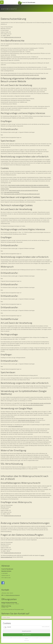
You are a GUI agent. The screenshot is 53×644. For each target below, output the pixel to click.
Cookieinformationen (27, 641)
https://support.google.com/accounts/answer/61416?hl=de (23, 190)
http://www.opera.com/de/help (12, 192)
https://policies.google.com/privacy (27, 420)
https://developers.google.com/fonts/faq (41, 403)
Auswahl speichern (27, 631)
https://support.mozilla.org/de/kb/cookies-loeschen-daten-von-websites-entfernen (28, 185)
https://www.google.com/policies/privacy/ (33, 405)
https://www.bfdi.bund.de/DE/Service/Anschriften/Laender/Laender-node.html (20, 75)
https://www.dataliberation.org (15, 426)
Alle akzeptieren (27, 635)
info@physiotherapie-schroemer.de (12, 37)
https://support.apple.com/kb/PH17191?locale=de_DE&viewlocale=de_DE (22, 194)
